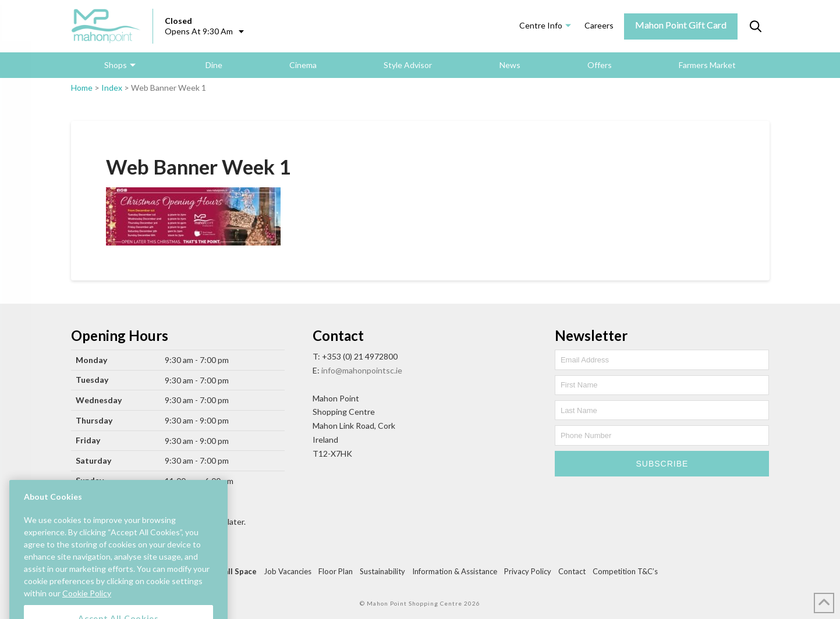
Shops (116, 65)
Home (82, 88)
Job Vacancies (288, 571)
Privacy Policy (528, 571)
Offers (600, 65)
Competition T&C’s (625, 571)
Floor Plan (336, 571)
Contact (572, 571)
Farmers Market (707, 65)
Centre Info (541, 25)
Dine (214, 65)
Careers (599, 25)
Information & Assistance (455, 571)
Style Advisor (408, 65)
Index (112, 88)
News (510, 65)
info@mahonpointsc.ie (362, 370)
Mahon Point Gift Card (681, 25)
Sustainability (382, 571)
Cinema (303, 65)
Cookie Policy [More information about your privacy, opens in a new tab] (87, 606)
